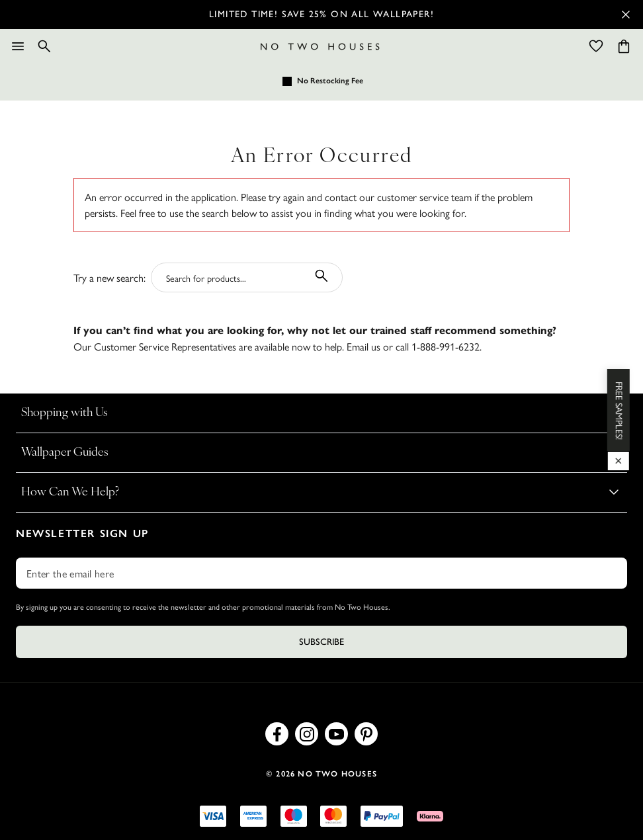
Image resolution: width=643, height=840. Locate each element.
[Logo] (320, 47)
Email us (364, 346)
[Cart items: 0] (624, 46)
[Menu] (18, 46)
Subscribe (321, 642)
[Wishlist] (596, 46)
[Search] (44, 46)
